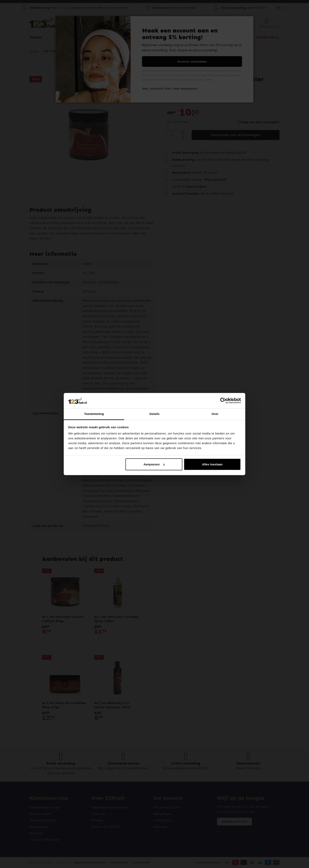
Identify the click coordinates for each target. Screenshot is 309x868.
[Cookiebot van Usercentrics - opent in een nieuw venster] (223, 401)
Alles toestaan (212, 464)
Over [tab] (215, 414)
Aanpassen (154, 464)
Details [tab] (154, 414)
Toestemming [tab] (94, 414)
